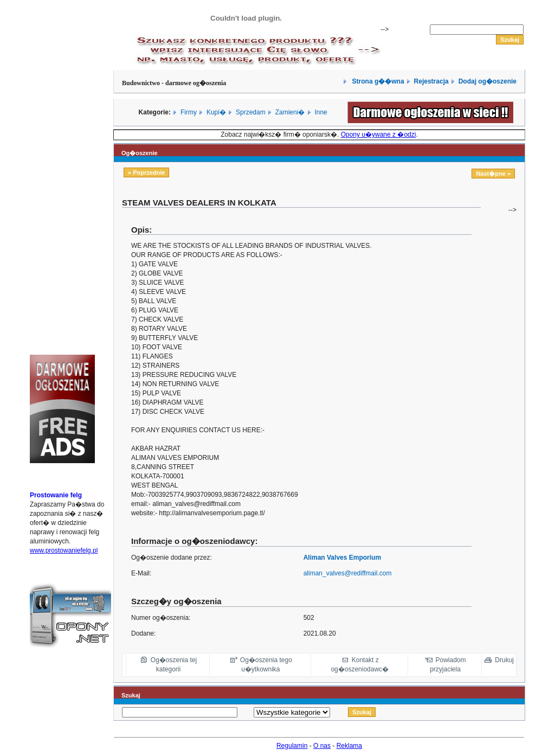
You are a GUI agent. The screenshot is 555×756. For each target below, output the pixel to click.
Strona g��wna (377, 81)
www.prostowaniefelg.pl (64, 550)
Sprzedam (251, 112)
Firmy (189, 112)
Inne (321, 112)
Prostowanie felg (56, 495)
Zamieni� (290, 112)
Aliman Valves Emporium (342, 558)
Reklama (349, 746)
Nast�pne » (493, 174)
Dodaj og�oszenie (488, 81)
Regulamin (292, 746)
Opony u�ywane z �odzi (379, 134)
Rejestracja (431, 81)
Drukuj (504, 660)
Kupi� (216, 112)
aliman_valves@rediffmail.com (348, 573)
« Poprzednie (146, 172)
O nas (322, 746)
